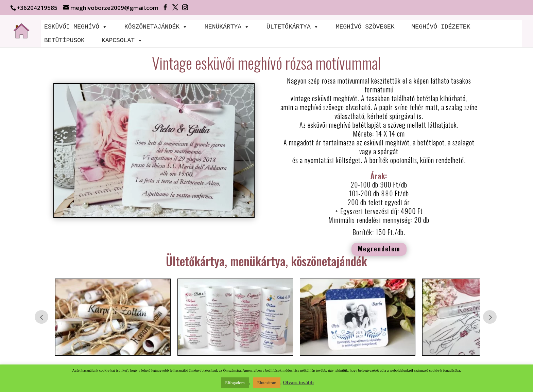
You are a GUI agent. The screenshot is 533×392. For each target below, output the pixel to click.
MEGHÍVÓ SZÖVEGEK (365, 27)
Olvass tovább (298, 382)
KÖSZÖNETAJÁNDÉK (156, 27)
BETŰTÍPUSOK (64, 40)
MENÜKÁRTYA (227, 27)
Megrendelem (379, 248)
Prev (41, 317)
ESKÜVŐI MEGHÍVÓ (76, 27)
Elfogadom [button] (235, 383)
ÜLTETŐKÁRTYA (293, 27)
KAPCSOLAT (122, 40)
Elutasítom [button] (266, 383)
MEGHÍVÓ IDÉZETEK (441, 27)
